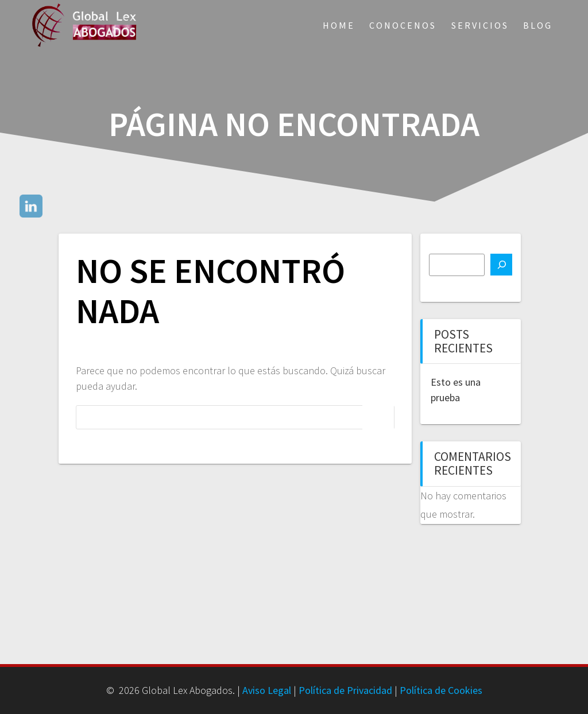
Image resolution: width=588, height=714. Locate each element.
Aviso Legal (267, 690)
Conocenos (403, 25)
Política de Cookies (441, 690)
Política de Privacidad (345, 690)
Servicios (480, 25)
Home (339, 25)
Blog (538, 25)
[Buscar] (501, 265)
